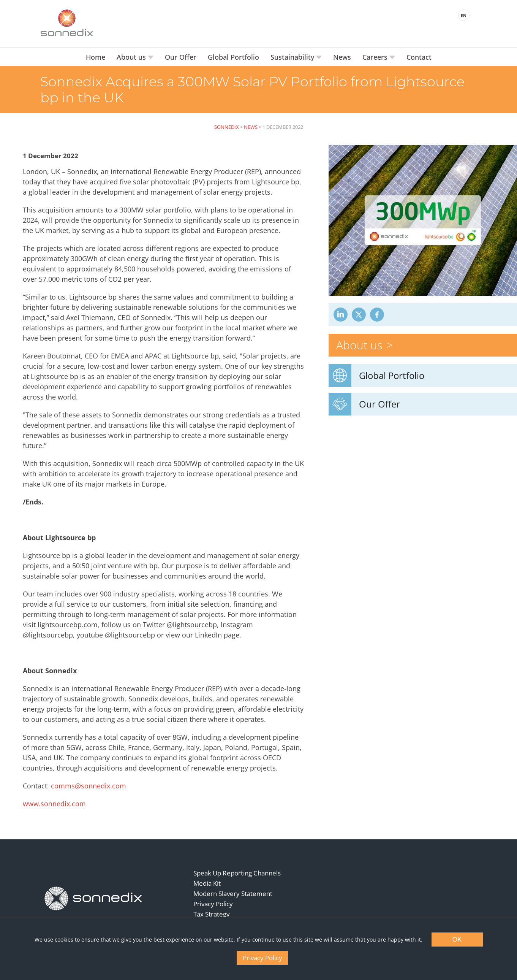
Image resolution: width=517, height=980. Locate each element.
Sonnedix (227, 127)
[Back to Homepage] (93, 899)
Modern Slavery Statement (233, 894)
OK (457, 940)
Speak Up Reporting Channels (237, 873)
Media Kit (207, 883)
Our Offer (181, 57)
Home (96, 57)
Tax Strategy (212, 914)
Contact (419, 57)
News (342, 57)
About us (132, 57)
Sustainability (293, 57)
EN (464, 15)
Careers (376, 57)
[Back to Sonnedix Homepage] (67, 23)
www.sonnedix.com (54, 804)
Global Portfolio (233, 57)
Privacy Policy (213, 904)
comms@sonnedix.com (89, 786)
